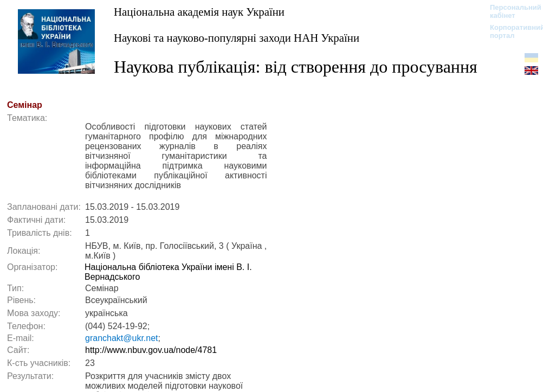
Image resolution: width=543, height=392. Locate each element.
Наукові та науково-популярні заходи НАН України (237, 38)
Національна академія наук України (199, 12)
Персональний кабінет (510, 11)
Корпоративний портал (510, 31)
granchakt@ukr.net (122, 338)
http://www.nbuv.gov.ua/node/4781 (151, 350)
